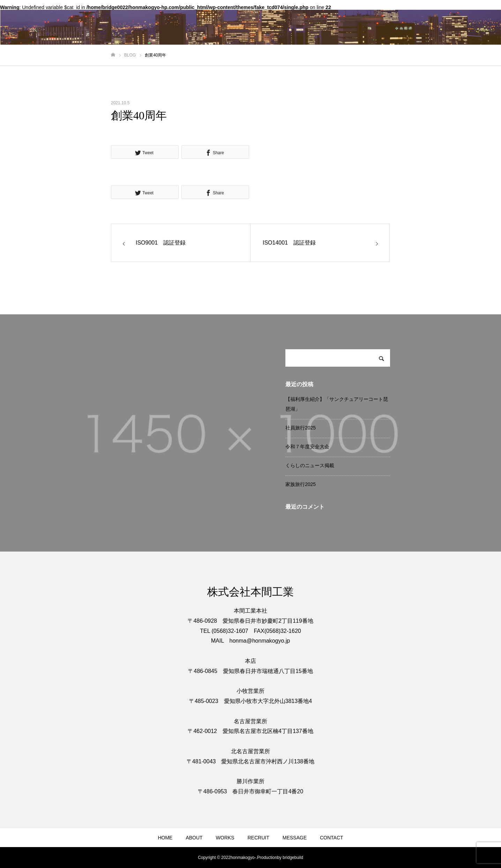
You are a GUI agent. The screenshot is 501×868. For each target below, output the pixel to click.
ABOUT (194, 838)
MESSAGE (295, 838)
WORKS (225, 838)
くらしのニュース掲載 (310, 465)
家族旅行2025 (301, 484)
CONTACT (332, 838)
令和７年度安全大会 (307, 447)
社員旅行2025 (301, 428)
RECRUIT (259, 838)
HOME (165, 838)
